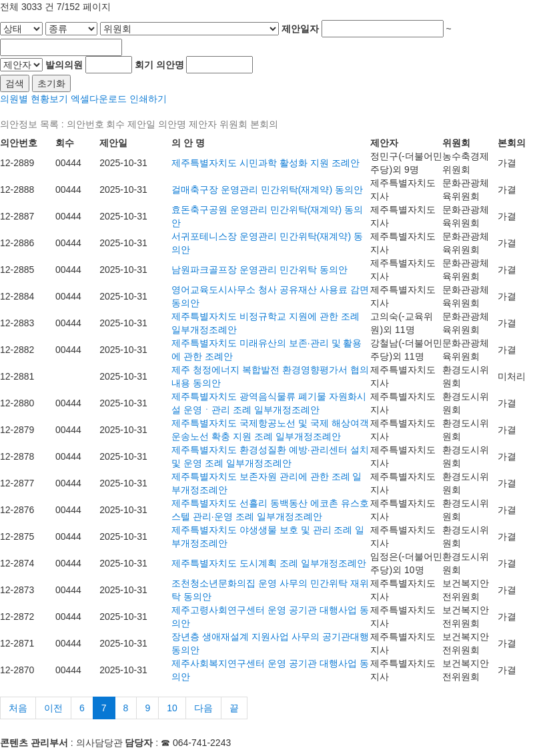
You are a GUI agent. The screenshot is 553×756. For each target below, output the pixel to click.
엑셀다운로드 (99, 99)
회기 (144, 65)
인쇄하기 (148, 99)
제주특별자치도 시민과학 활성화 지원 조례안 (265, 163)
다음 (203, 708)
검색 (15, 83)
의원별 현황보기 (34, 99)
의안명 (170, 65)
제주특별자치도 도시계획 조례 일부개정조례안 (269, 563)
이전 (53, 708)
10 (172, 708)
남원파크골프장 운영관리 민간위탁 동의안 (259, 270)
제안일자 (300, 29)
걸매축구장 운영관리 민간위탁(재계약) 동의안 (267, 190)
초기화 (51, 83)
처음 (18, 708)
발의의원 (64, 65)
